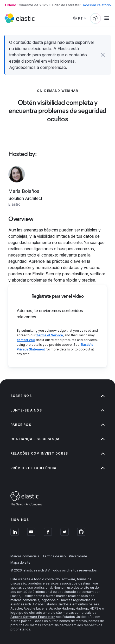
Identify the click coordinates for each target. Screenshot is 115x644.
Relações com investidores (58, 453)
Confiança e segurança (58, 439)
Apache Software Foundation (33, 617)
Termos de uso (54, 556)
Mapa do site (20, 562)
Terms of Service (50, 335)
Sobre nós (58, 396)
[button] (103, 55)
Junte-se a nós (58, 410)
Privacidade (78, 556)
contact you (26, 340)
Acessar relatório (97, 5)
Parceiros (58, 425)
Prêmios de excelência (58, 468)
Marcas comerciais (25, 556)
